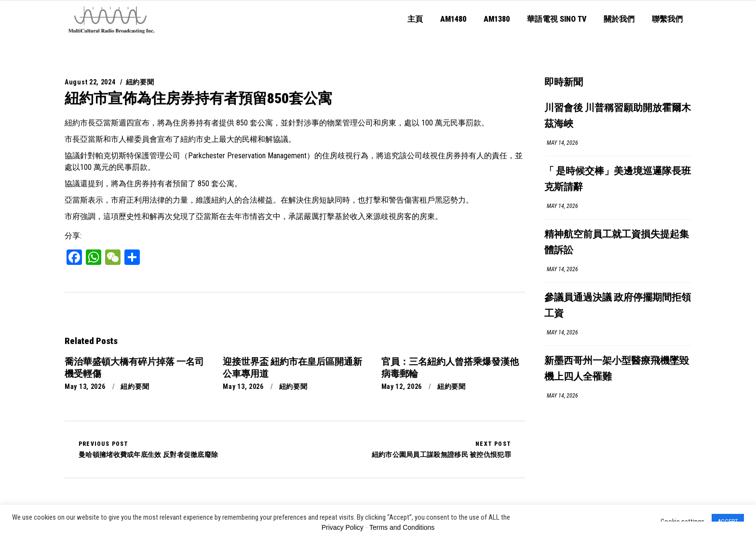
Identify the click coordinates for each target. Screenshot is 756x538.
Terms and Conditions (402, 527)
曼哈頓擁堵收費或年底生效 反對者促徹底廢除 (148, 449)
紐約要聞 (140, 82)
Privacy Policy (343, 527)
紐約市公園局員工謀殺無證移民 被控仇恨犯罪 (441, 449)
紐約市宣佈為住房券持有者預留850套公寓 (198, 98)
